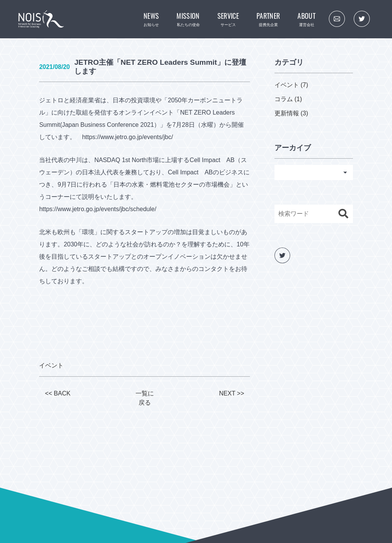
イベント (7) (291, 85)
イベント (51, 365)
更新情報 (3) (291, 113)
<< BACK (58, 393)
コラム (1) (288, 99)
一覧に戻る (145, 398)
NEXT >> (232, 393)
